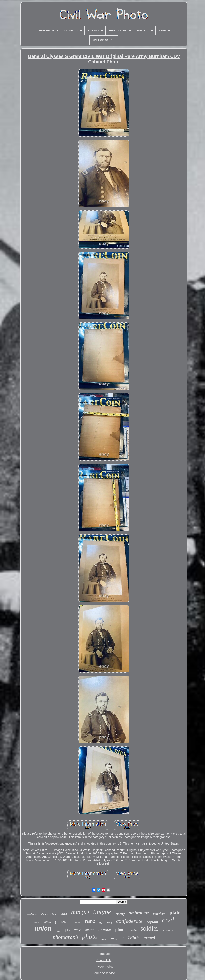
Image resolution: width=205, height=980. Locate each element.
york (64, 914)
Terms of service (104, 973)
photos (121, 930)
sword (37, 923)
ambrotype (139, 913)
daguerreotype (49, 914)
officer (47, 922)
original (117, 938)
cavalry (77, 922)
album (90, 930)
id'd (101, 923)
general (62, 921)
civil (168, 920)
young (58, 931)
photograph (65, 937)
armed (149, 938)
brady (109, 923)
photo (90, 937)
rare (90, 921)
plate (175, 912)
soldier (150, 928)
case (78, 930)
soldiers (168, 930)
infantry (120, 914)
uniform (105, 930)
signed (104, 939)
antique (80, 912)
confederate (129, 921)
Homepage (104, 954)
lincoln (32, 913)
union (43, 929)
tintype (102, 912)
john (68, 931)
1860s (134, 938)
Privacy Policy (104, 966)
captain (152, 922)
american (159, 914)
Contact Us (104, 960)
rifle (134, 930)
